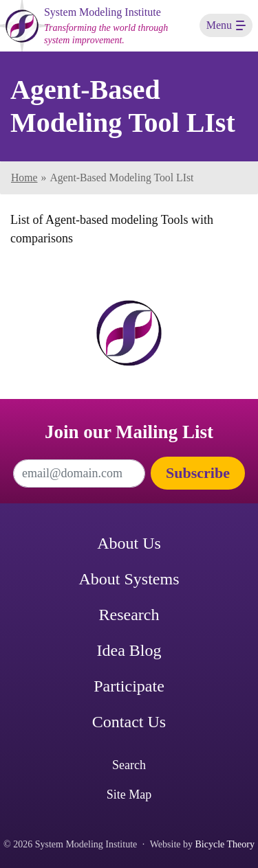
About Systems (129, 579)
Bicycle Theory (225, 844)
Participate (129, 686)
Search (129, 765)
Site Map (129, 795)
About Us (129, 543)
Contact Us (129, 722)
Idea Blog (129, 650)
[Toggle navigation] (226, 25)
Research (129, 615)
